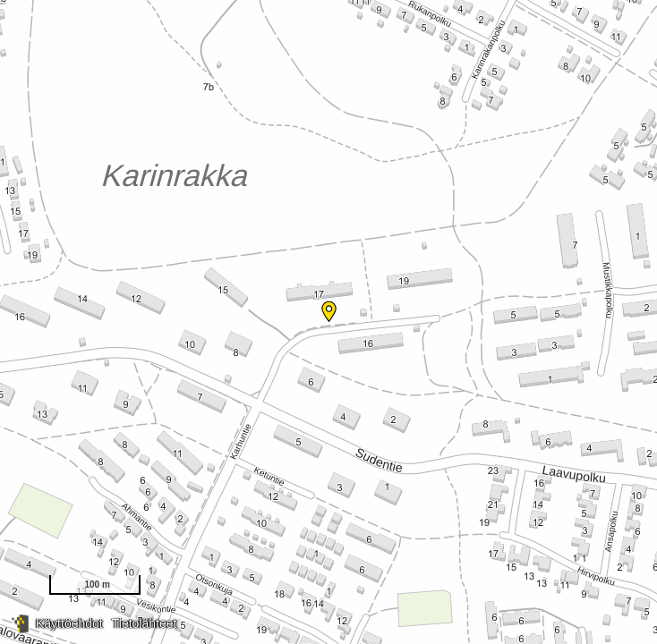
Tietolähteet (145, 623)
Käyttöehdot (69, 623)
